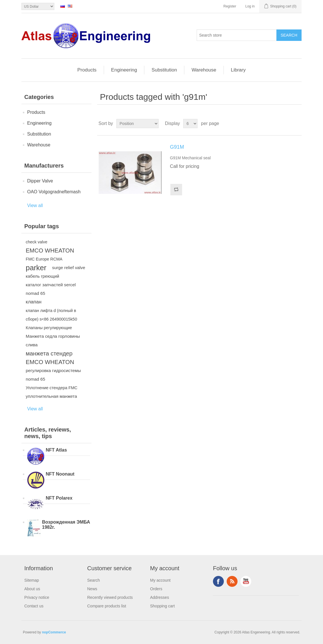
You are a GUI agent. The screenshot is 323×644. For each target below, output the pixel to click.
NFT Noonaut (60, 474)
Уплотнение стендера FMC (52, 388)
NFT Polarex (59, 498)
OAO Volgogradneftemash (54, 192)
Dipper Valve (40, 181)
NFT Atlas (56, 450)
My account (160, 580)
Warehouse (204, 70)
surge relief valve (69, 268)
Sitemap (32, 580)
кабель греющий (42, 276)
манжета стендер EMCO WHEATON (50, 358)
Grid (286, 124)
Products (87, 70)
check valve (36, 242)
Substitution (164, 70)
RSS (232, 581)
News (92, 589)
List (297, 124)
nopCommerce (54, 632)
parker (36, 268)
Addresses (159, 597)
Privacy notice (37, 597)
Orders (156, 589)
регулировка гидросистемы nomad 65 (53, 375)
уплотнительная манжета (51, 396)
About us (32, 589)
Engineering (124, 70)
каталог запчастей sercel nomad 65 (51, 289)
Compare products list (107, 606)
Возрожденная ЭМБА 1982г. (66, 525)
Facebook (218, 581)
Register (230, 6)
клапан (34, 302)
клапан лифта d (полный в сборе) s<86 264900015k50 (51, 315)
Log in (250, 6)
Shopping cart (162, 606)
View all (35, 205)
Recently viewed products (110, 597)
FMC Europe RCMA (44, 259)
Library (238, 70)
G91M (177, 147)
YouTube (246, 581)
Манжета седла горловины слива (53, 340)
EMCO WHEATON (50, 251)
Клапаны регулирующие (49, 328)
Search (93, 580)
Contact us (34, 606)
